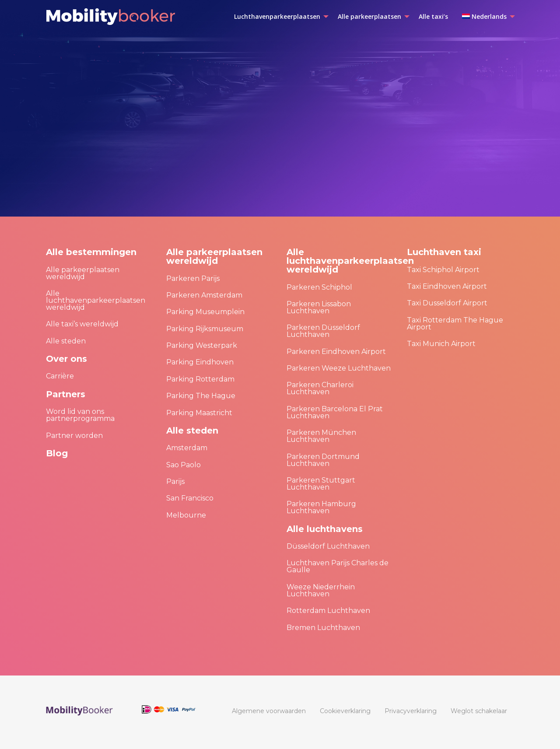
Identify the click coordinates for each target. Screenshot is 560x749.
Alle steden (66, 341)
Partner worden (74, 436)
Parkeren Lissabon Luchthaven (319, 307)
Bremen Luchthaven (323, 628)
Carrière (60, 376)
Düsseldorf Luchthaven (328, 546)
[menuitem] (279, 17)
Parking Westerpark (202, 345)
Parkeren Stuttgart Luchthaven (321, 484)
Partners (66, 394)
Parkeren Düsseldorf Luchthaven (323, 331)
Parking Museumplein (205, 312)
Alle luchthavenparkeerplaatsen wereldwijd (96, 300)
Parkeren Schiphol (319, 287)
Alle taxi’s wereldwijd (82, 324)
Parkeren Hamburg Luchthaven (321, 507)
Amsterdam (187, 448)
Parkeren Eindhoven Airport (336, 352)
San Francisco (190, 498)
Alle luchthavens (325, 529)
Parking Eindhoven (200, 362)
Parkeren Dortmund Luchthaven (323, 460)
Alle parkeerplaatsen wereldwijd (83, 273)
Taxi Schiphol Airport (443, 270)
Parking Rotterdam (200, 379)
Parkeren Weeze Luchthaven (339, 368)
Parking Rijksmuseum (205, 329)
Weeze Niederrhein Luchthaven (321, 590)
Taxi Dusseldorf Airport (447, 303)
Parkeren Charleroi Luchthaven (320, 388)
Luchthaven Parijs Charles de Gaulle (338, 566)
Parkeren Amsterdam (204, 295)
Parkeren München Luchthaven (321, 436)
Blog (57, 453)
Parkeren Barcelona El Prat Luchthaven (335, 412)
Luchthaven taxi (444, 252)
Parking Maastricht (199, 413)
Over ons (66, 359)
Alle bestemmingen (91, 252)
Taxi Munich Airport (441, 344)
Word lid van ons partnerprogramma (80, 415)
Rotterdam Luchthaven (328, 611)
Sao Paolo (184, 465)
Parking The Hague (201, 396)
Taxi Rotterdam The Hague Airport (455, 324)
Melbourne (186, 515)
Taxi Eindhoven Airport (447, 286)
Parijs (175, 481)
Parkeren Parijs (193, 278)
